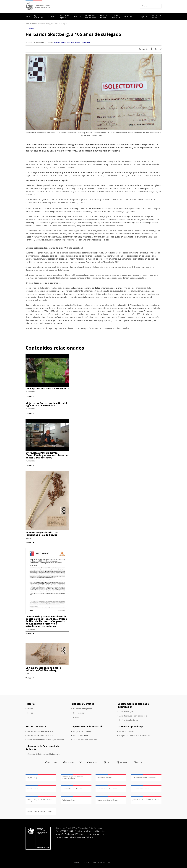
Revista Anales (103, 16)
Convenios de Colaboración (107, 789)
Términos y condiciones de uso (90, 834)
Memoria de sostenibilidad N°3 (40, 731)
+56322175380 (66, 831)
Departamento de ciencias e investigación (133, 705)
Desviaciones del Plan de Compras (39, 811)
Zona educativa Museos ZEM (85, 740)
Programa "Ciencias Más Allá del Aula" (135, 735)
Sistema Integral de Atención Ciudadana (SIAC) (73, 778)
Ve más (30, 396)
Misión (30, 709)
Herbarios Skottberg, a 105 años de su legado (73, 34)
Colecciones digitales (64, 16)
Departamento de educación (87, 726)
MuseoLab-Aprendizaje (130, 726)
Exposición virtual (157, 16)
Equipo (30, 713)
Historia (30, 704)
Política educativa (81, 735)
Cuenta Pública (33, 789)
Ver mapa (99, 828)
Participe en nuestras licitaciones (144, 778)
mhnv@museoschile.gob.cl (93, 831)
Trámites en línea (69, 800)
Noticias (77, 16)
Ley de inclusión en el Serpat (107, 800)
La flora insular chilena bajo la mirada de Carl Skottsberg (43, 669)
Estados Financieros (104, 778)
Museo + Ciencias (127, 731)
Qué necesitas (39, 16)
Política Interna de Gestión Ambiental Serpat (146, 800)
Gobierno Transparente (141, 789)
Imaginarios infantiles (82, 731)
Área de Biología (126, 712)
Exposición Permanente (91, 16)
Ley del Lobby (32, 778)
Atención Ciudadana (65, 834)
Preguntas (143, 16)
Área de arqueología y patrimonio (133, 716)
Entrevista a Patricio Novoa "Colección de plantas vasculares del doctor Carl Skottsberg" (47, 455)
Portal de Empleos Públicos (72, 789)
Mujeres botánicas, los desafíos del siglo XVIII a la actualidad (46, 404)
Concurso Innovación (116, 16)
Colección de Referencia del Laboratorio (44, 754)
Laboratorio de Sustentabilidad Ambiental (43, 748)
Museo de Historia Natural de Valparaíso (72, 43)
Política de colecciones (129, 720)
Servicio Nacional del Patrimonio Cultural (75, 837)
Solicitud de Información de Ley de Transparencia (40, 800)
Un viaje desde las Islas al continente (47, 388)
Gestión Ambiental (36, 726)
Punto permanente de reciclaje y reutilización (46, 740)
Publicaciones (79, 713)
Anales (76, 717)
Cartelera (51, 16)
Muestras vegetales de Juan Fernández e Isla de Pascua (42, 534)
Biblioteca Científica (83, 704)
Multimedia (129, 16)
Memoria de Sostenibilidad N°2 (40, 735)
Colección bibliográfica (83, 709)
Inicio (28, 16)
